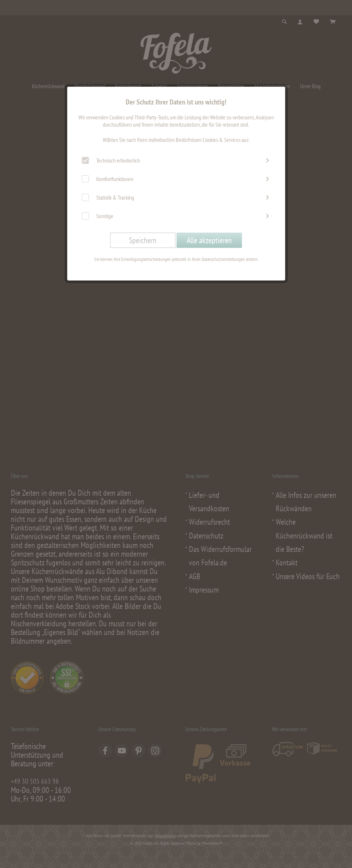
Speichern (143, 240)
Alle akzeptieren (209, 240)
